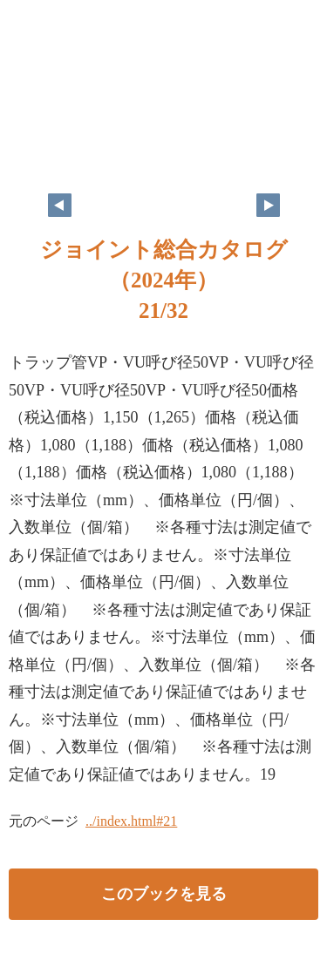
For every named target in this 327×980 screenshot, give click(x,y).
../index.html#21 (131, 821)
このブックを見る (164, 894)
